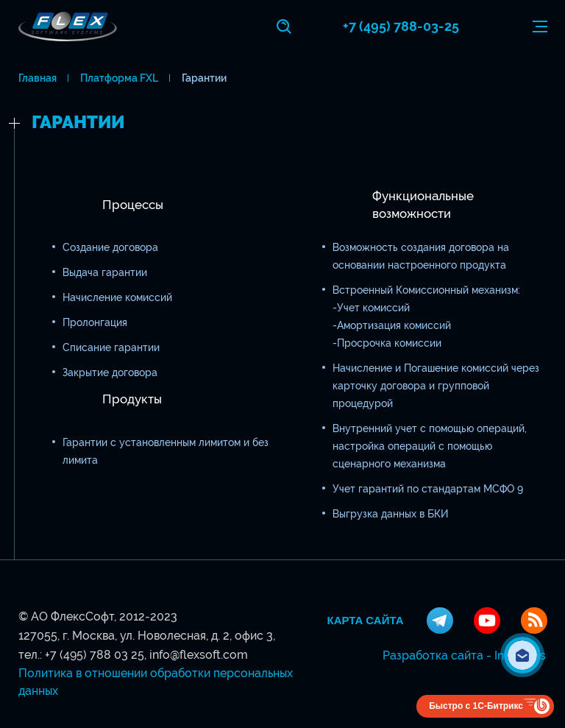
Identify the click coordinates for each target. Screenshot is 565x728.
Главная (38, 78)
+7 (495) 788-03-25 (401, 26)
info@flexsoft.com (199, 655)
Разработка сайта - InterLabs (464, 655)
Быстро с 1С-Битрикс (476, 706)
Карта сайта (366, 621)
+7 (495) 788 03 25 (95, 655)
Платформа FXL (119, 78)
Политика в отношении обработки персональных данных (156, 682)
